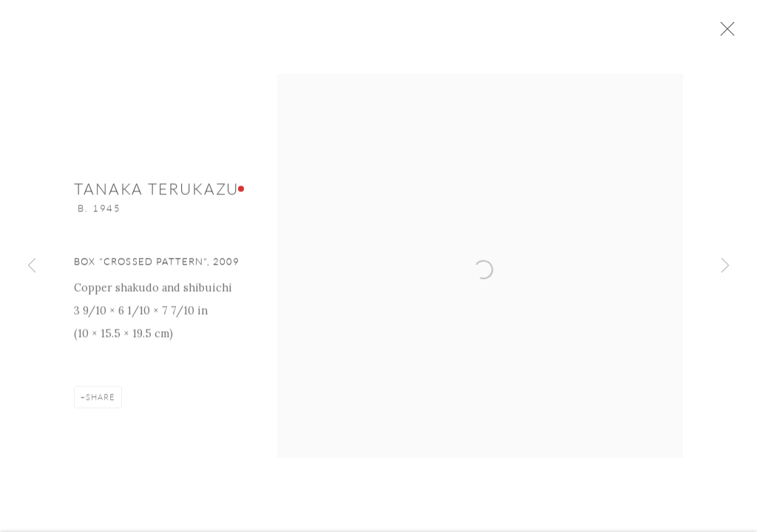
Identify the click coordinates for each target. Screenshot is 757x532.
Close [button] (725, 33)
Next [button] (725, 266)
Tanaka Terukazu (156, 192)
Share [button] (101, 400)
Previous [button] (32, 266)
